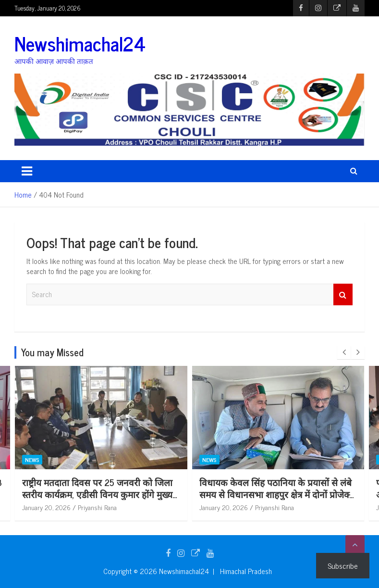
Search (343, 294)
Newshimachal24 (80, 43)
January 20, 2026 (76, 507)
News (61, 459)
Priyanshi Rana (127, 507)
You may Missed (52, 352)
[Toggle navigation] (27, 171)
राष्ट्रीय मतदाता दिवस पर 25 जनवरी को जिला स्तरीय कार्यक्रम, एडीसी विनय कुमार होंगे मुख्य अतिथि (127, 494)
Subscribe (343, 565)
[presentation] (344, 352)
